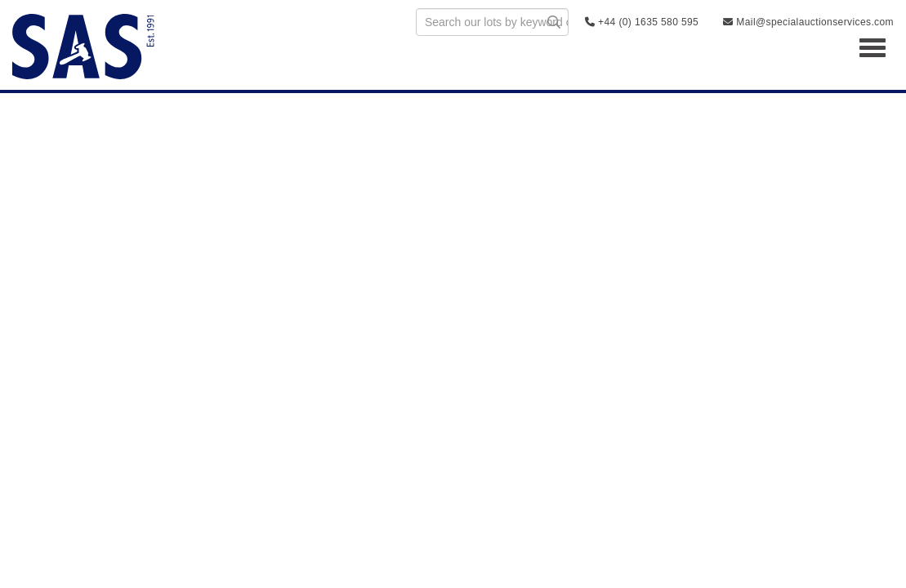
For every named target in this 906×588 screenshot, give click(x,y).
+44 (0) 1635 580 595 (642, 22)
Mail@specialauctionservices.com (808, 22)
